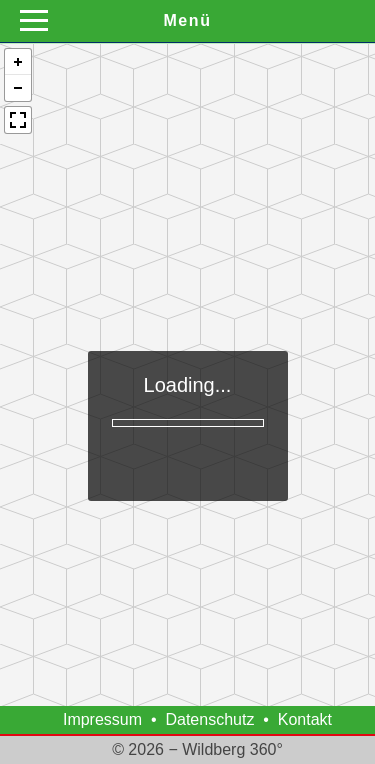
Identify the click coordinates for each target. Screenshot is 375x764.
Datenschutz (209, 719)
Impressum (102, 719)
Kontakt (305, 719)
